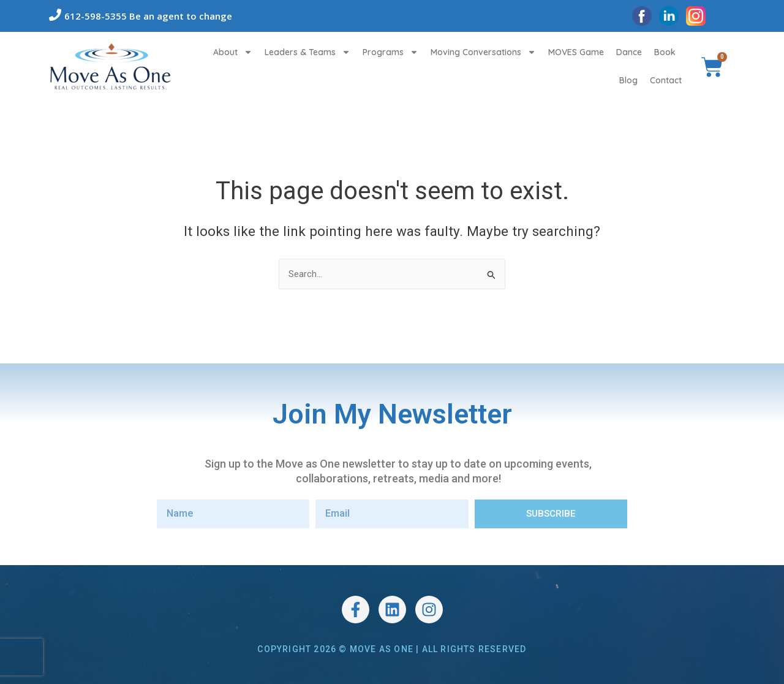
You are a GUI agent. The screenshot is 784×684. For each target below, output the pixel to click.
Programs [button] (390, 52)
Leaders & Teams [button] (307, 52)
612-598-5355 (96, 16)
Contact (666, 80)
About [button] (233, 52)
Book (665, 52)
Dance (629, 52)
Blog (628, 80)
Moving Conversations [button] (483, 52)
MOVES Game (576, 52)
